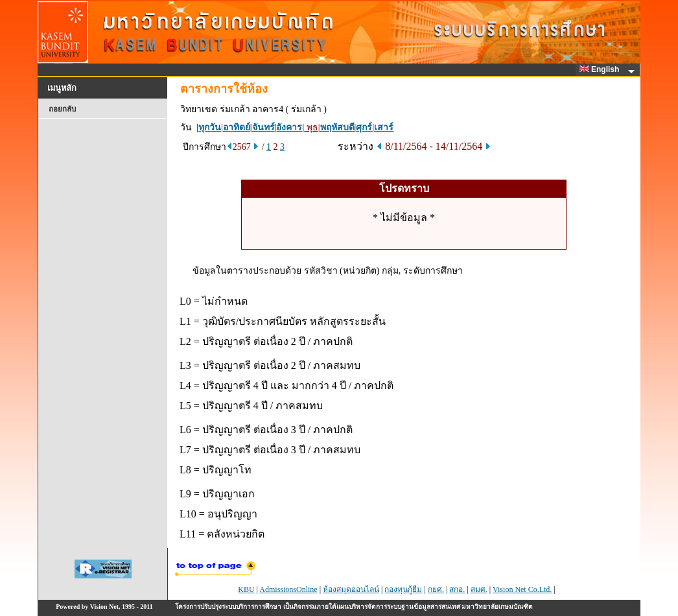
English (602, 69)
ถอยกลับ (62, 109)
